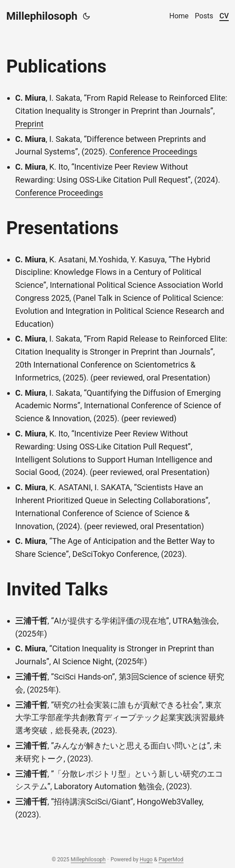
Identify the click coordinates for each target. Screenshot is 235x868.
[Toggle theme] (86, 16)
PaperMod (171, 859)
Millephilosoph (42, 16)
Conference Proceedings (153, 152)
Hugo (146, 859)
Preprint (29, 124)
